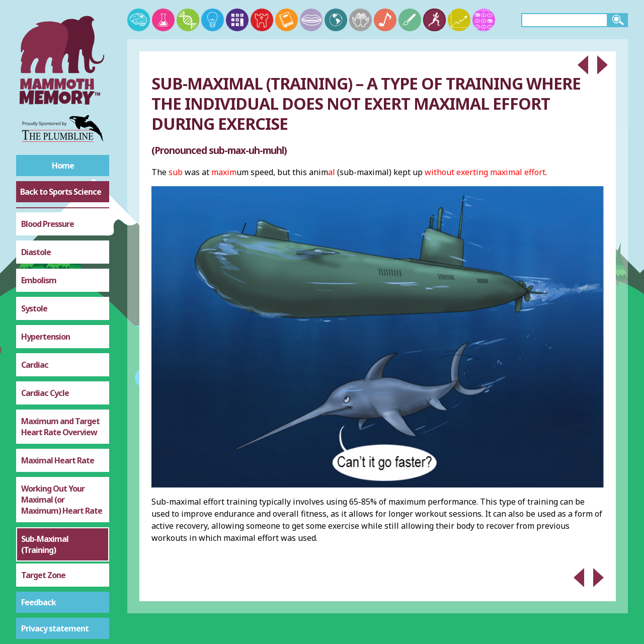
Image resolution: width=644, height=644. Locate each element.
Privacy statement (55, 628)
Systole (34, 225)
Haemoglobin (46, 576)
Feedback (38, 602)
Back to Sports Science (61, 192)
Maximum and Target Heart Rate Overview (60, 343)
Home (63, 166)
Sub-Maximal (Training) (45, 461)
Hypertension (46, 253)
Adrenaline (41, 548)
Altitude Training (52, 520)
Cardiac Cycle (45, 309)
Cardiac (35, 281)
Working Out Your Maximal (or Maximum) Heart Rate (62, 416)
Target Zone (43, 492)
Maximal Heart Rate (58, 377)
